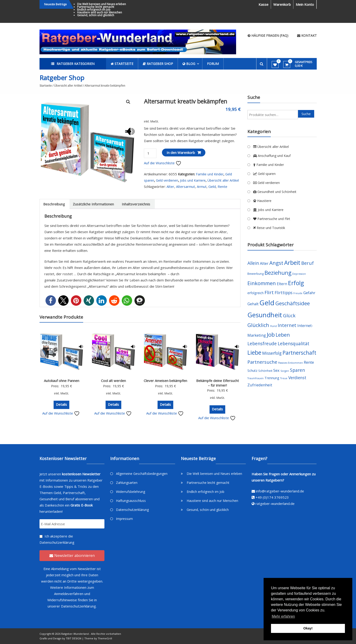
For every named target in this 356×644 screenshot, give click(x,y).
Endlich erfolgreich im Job (94, 10)
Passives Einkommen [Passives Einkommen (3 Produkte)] (291, 363)
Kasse (263, 4)
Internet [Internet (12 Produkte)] (287, 325)
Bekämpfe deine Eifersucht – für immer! (218, 383)
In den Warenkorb (181, 153)
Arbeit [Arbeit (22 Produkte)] (292, 262)
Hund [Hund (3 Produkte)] (273, 326)
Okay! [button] (308, 628)
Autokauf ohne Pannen (62, 381)
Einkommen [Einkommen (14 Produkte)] (262, 283)
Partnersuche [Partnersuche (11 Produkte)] (262, 362)
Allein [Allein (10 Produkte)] (253, 263)
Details (61, 404)
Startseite (46, 86)
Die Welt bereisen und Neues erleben (102, 4)
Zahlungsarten (127, 483)
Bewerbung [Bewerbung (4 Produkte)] (256, 274)
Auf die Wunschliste (163, 163)
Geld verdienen (167, 180)
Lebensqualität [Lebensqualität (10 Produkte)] (294, 343)
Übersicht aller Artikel (68, 86)
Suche (306, 114)
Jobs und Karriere (193, 180)
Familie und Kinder (210, 174)
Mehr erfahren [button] (283, 616)
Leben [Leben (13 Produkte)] (283, 335)
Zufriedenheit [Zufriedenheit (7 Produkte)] (260, 385)
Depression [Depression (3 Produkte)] (299, 274)
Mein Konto (305, 4)
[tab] (54, 204)
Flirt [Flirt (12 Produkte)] (269, 292)
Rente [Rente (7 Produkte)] (309, 362)
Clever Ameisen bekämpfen (165, 381)
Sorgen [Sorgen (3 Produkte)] (285, 371)
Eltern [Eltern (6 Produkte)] (282, 284)
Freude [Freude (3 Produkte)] (298, 293)
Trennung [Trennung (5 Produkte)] (272, 378)
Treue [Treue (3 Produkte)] (284, 378)
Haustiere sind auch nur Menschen (100, 12)
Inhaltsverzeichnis (136, 204)
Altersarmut (186, 186)
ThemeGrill (105, 638)
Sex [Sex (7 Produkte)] (276, 370)
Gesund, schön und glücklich (96, 15)
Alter (170, 186)
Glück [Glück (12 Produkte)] (289, 315)
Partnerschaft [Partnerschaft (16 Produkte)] (299, 353)
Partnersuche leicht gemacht (96, 7)
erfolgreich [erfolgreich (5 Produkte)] (256, 293)
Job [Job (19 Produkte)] (271, 334)
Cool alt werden (113, 381)
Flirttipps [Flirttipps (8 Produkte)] (284, 293)
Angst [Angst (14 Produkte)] (276, 263)
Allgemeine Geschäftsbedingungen (142, 474)
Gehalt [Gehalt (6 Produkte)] (253, 304)
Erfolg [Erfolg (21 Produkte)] (296, 283)
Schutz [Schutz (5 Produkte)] (252, 371)
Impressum (124, 519)
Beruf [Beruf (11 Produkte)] (307, 263)
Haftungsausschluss (131, 501)
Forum (213, 64)
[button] (51, 301)
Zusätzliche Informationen (93, 204)
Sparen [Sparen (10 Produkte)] (297, 370)
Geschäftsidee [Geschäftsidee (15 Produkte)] (293, 303)
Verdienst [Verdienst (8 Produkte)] (297, 378)
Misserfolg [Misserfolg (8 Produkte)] (272, 353)
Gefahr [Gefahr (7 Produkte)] (309, 293)
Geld (212, 186)
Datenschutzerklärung (57, 542)
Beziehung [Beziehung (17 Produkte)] (278, 273)
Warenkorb (282, 4)
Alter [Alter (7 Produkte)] (264, 263)
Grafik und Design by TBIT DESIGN (60, 638)
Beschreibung (54, 204)
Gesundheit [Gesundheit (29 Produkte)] (265, 315)
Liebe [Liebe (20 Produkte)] (254, 353)
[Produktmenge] (150, 153)
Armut (202, 186)
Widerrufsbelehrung (131, 492)
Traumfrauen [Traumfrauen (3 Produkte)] (256, 378)
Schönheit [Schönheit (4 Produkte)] (265, 371)
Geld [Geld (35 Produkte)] (267, 303)
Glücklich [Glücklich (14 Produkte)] (258, 325)
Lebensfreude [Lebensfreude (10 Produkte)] (262, 343)
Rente (222, 186)
